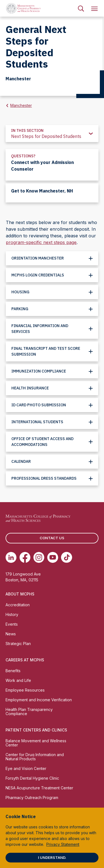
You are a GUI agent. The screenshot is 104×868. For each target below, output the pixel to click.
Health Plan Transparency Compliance (29, 712)
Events (12, 624)
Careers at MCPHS (25, 660)
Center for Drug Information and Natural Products (35, 757)
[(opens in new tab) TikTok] (67, 557)
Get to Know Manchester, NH (42, 191)
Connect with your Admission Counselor (42, 166)
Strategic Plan (18, 644)
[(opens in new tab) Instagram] (39, 557)
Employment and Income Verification (39, 700)
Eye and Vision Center (26, 768)
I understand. (52, 857)
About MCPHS (20, 594)
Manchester (21, 105)
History (12, 614)
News (11, 634)
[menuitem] (81, 8)
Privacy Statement (63, 844)
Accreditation (18, 605)
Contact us (52, 538)
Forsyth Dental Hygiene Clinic (32, 778)
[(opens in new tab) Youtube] (53, 557)
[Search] (81, 8)
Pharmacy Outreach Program (32, 798)
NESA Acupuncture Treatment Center (39, 788)
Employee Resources (25, 690)
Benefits (13, 671)
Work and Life (18, 680)
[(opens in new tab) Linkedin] (11, 557)
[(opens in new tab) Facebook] (25, 557)
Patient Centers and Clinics (36, 730)
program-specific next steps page (41, 242)
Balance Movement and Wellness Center (36, 743)
